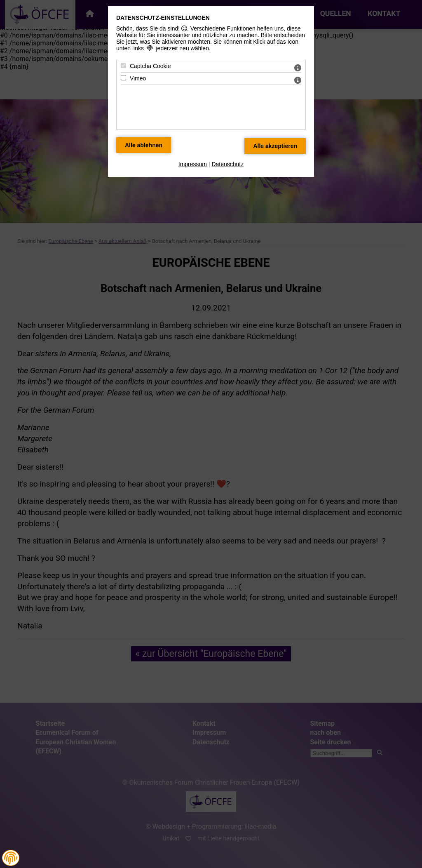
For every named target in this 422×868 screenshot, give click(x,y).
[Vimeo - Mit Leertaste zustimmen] (123, 78)
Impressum (193, 164)
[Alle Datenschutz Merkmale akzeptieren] (275, 146)
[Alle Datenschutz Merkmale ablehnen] (144, 145)
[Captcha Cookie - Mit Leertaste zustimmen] (123, 65)
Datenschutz (227, 164)
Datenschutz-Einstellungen (163, 18)
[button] (11, 858)
